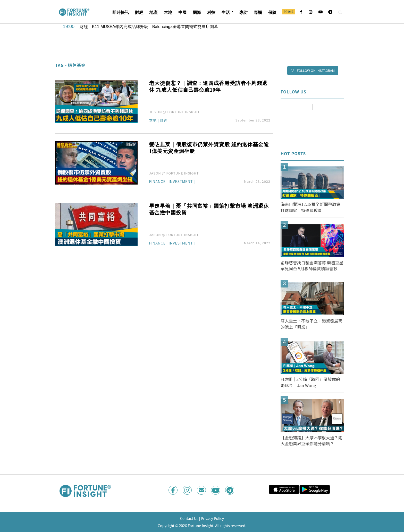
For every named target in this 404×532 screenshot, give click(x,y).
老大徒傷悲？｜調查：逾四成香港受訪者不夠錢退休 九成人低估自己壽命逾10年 (208, 86)
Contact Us (189, 518)
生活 (226, 12)
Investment (181, 182)
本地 (168, 12)
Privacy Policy (212, 518)
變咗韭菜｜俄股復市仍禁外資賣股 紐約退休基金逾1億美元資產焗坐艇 (209, 148)
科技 (211, 12)
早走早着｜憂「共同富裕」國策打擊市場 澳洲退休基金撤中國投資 (209, 209)
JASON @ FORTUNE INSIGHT (174, 173)
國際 (197, 12)
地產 (154, 12)
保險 (272, 12)
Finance (157, 182)
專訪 (243, 12)
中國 (182, 12)
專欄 (258, 12)
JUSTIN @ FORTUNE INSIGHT (175, 112)
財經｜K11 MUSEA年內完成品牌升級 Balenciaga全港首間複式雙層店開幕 (149, 27)
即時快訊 (121, 12)
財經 (139, 12)
